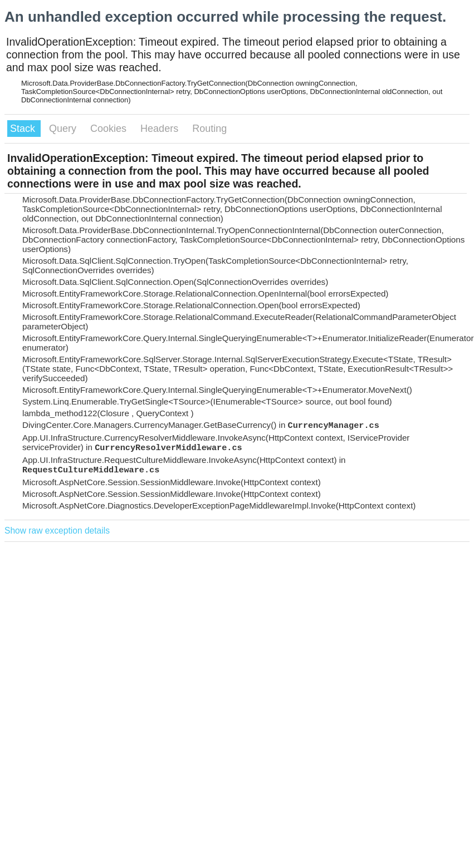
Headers (161, 129)
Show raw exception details (57, 531)
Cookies (110, 129)
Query (64, 129)
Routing (209, 129)
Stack (24, 129)
